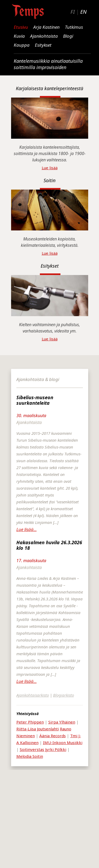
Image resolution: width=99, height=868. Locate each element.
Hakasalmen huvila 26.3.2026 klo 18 (49, 545)
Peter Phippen (30, 722)
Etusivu (21, 27)
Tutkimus (74, 27)
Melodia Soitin (30, 756)
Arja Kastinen (46, 27)
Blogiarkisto (63, 695)
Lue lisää (50, 168)
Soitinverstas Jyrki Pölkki (43, 749)
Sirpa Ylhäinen (62, 722)
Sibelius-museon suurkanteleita (35, 400)
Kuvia (19, 36)
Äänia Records (53, 736)
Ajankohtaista (44, 36)
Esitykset (43, 45)
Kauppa (22, 45)
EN (83, 12)
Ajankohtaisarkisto (33, 695)
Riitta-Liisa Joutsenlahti (38, 729)
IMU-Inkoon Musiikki (63, 742)
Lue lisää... (27, 529)
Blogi (68, 36)
